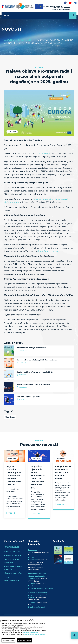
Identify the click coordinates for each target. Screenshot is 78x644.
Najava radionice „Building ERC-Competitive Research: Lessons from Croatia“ (14, 476)
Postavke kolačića (8, 640)
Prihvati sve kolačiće (25, 640)
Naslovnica (8, 40)
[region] (39, 630)
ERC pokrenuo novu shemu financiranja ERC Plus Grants (63, 472)
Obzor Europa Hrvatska (48, 251)
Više (10, 513)
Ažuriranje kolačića (13, 573)
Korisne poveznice (12, 551)
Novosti (26, 40)
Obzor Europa (10, 417)
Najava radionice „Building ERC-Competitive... (37, 360)
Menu (6, 15)
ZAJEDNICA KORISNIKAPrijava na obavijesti (61, 8)
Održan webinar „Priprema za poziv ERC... (35, 372)
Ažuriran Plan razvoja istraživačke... (32, 348)
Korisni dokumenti (12, 555)
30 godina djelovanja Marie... (29, 397)
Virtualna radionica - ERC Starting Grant (34, 384)
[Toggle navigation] (67, 15)
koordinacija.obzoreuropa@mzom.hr (41, 588)
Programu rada (43, 153)
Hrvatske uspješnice (13, 547)
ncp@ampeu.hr (40, 607)
